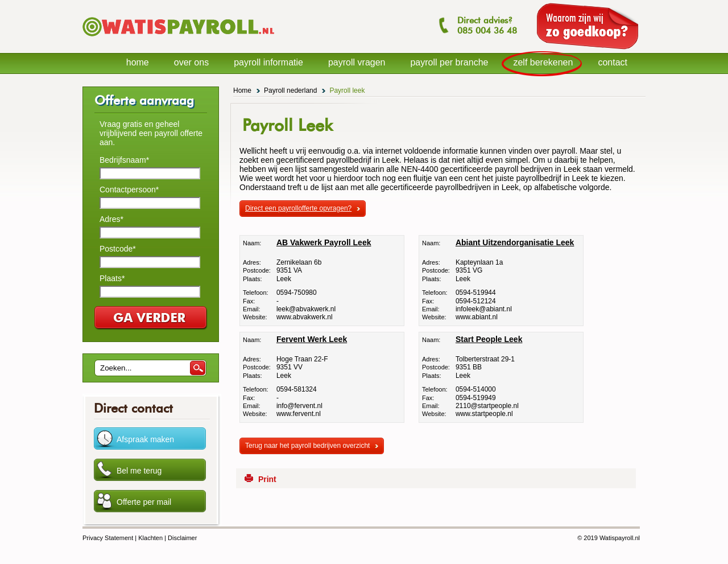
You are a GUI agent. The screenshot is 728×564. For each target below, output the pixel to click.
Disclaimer (182, 538)
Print (267, 479)
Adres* (111, 219)
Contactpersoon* (129, 190)
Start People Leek (489, 339)
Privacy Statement (108, 538)
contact (613, 62)
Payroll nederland (290, 90)
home (138, 62)
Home (242, 90)
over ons (191, 62)
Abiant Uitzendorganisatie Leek (515, 242)
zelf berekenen (543, 62)
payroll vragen (357, 62)
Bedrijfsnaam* (124, 160)
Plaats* (112, 278)
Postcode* (118, 249)
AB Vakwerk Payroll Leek (324, 242)
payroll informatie (268, 62)
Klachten (150, 538)
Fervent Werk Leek (312, 339)
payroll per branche (449, 62)
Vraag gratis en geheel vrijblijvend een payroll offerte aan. (151, 133)
